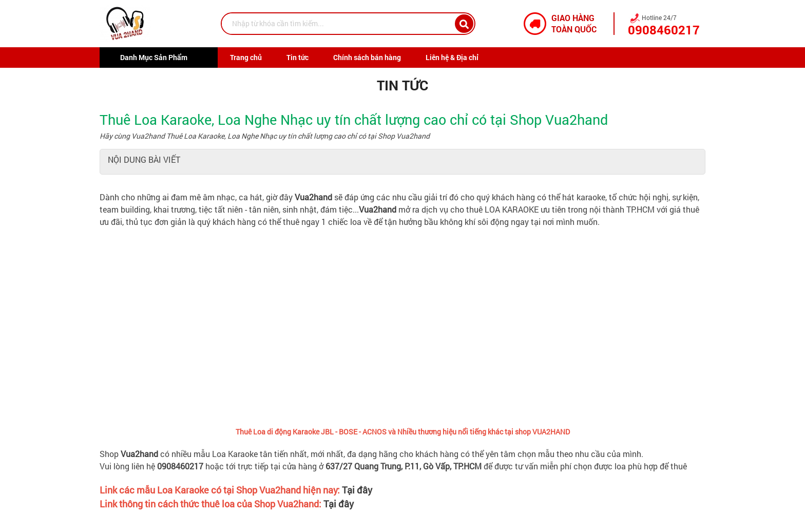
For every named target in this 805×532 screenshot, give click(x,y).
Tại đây (357, 490)
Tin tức (298, 57)
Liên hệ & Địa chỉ (452, 57)
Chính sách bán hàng (367, 57)
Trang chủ (246, 57)
